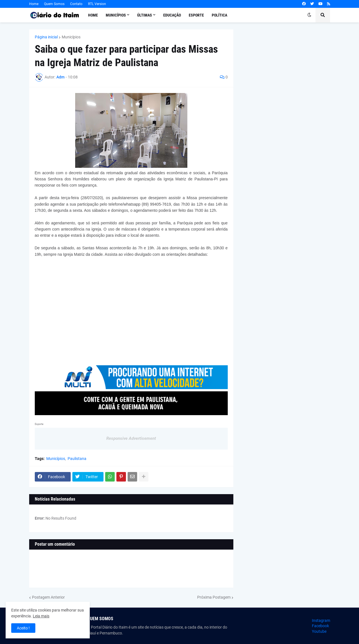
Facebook (320, 626)
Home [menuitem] (93, 15)
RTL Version (97, 4)
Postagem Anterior (48, 597)
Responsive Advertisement (131, 438)
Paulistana (77, 459)
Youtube (319, 631)
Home (34, 4)
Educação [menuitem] (172, 15)
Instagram (321, 620)
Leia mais (41, 616)
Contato (76, 4)
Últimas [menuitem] (145, 15)
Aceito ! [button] (23, 628)
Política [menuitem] (219, 15)
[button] (309, 15)
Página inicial (46, 37)
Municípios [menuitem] (116, 15)
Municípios (71, 37)
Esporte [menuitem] (196, 15)
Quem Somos (54, 4)
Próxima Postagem (214, 597)
